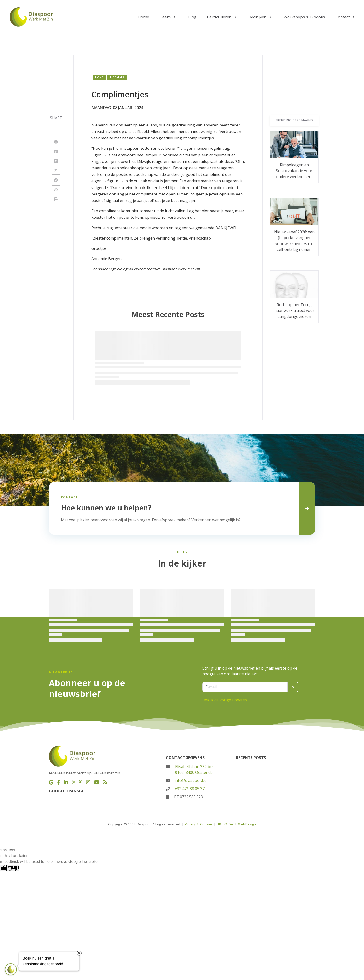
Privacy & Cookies (199, 824)
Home (99, 77)
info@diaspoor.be (191, 780)
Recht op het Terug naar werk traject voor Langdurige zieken (294, 311)
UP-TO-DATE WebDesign (236, 824)
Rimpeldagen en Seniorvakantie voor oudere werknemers (294, 171)
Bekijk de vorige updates (225, 700)
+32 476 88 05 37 (190, 789)
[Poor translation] (13, 868)
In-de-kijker (117, 77)
